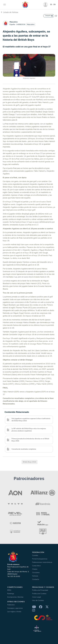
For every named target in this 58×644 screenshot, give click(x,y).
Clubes (35, 569)
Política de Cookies (39, 594)
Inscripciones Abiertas (15, 597)
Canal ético (36, 566)
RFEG (9, 590)
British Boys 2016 (30, 462)
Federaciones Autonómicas (42, 562)
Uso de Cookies (38, 600)
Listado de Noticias (10, 12)
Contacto (36, 579)
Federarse (11, 605)
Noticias (35, 576)
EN (55, 5)
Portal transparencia (40, 559)
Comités (35, 555)
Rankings (11, 594)
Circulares (36, 572)
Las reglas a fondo (14, 612)
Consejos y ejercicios (15, 608)
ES (51, 5)
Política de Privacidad (40, 590)
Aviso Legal (37, 597)
